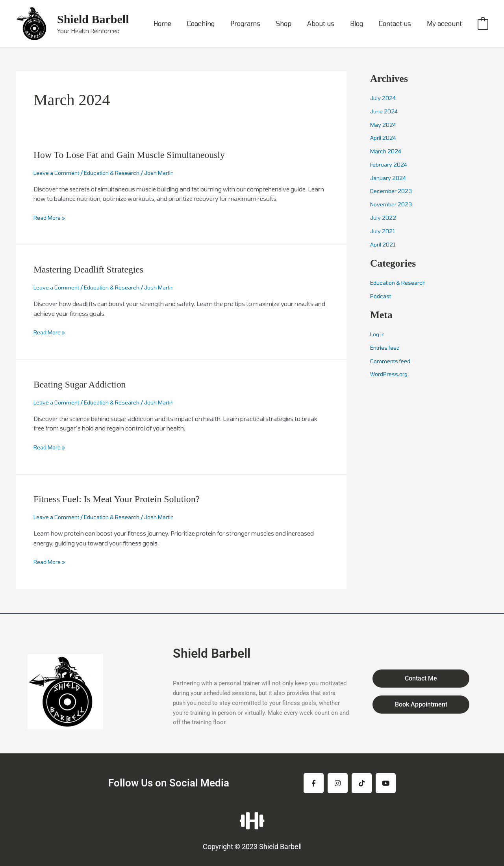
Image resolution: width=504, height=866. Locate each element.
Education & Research (119, 172)
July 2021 (383, 231)
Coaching (221, 23)
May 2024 (384, 124)
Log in (378, 334)
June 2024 (384, 111)
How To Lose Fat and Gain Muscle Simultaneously (138, 155)
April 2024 (384, 137)
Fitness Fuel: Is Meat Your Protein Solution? (125, 499)
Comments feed (392, 360)
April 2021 (384, 244)
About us (332, 23)
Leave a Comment (58, 172)
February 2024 (390, 164)
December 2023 (392, 191)
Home (186, 23)
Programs (263, 23)
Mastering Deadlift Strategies (94, 269)
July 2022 (384, 217)
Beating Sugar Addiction (84, 384)
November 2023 (393, 204)
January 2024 (389, 178)
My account (446, 23)
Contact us (400, 23)
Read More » (51, 218)
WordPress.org (391, 374)
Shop (298, 23)
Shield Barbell (93, 19)
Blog (364, 23)
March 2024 (387, 151)
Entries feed (386, 347)
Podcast (382, 295)
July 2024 (383, 98)
